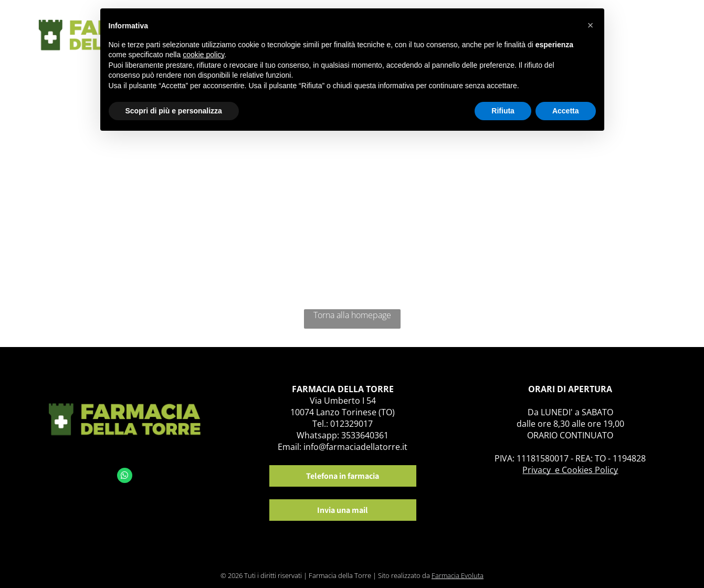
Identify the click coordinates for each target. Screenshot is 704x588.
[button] (591, 25)
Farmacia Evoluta (458, 575)
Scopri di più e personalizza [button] (174, 111)
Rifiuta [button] (503, 111)
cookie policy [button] (203, 55)
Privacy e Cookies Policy (570, 470)
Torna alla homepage (352, 315)
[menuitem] (630, 30)
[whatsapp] (125, 477)
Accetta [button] (566, 111)
